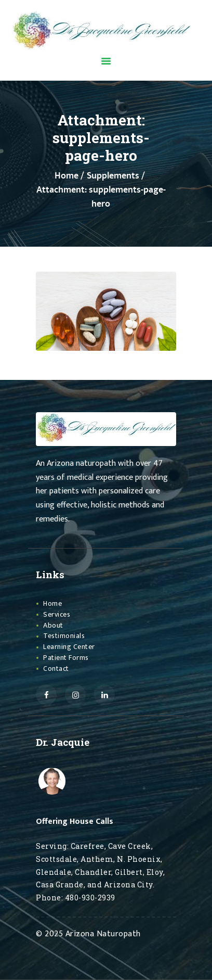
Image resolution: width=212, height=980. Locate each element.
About (53, 625)
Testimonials (64, 636)
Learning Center (69, 647)
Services (57, 614)
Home (67, 176)
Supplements (113, 176)
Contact (56, 669)
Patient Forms (66, 658)
